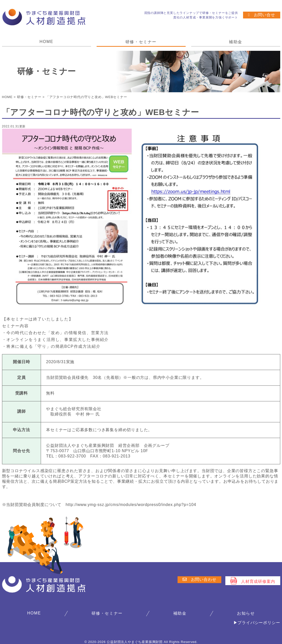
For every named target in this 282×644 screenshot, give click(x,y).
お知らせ (246, 613)
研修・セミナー (141, 42)
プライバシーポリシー (259, 622)
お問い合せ (262, 15)
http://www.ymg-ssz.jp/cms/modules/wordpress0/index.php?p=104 (131, 504)
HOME (46, 42)
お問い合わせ (199, 579)
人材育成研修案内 (253, 580)
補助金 (236, 42)
